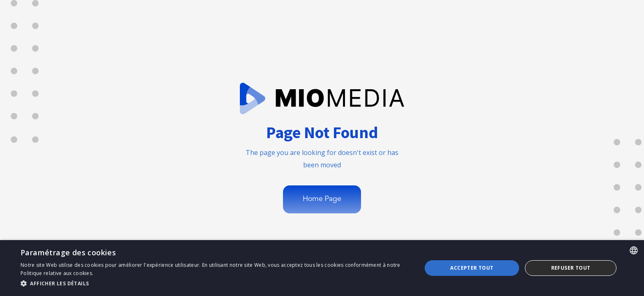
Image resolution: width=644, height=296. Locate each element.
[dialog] (322, 268)
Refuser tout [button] (571, 268)
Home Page (322, 199)
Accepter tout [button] (472, 268)
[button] (215, 284)
